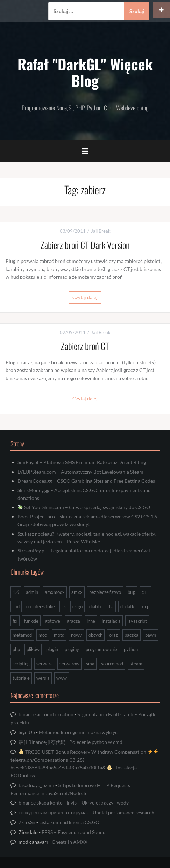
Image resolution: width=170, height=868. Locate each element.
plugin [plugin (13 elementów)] (52, 649)
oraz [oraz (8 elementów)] (114, 635)
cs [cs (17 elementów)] (64, 606)
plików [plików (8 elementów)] (33, 649)
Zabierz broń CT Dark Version (85, 245)
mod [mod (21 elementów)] (43, 635)
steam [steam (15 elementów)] (136, 664)
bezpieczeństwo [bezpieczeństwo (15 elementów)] (105, 592)
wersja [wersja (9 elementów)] (43, 678)
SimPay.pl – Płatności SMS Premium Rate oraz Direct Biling (82, 462)
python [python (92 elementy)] (131, 649)
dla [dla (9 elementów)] (111, 606)
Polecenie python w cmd (96, 742)
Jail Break (101, 231)
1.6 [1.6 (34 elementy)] (16, 592)
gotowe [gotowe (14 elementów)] (53, 621)
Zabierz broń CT (85, 346)
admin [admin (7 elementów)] (32, 592)
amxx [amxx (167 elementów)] (77, 592)
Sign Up (27, 732)
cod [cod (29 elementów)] (16, 606)
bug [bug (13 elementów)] (131, 592)
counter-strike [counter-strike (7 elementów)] (41, 606)
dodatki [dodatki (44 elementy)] (128, 606)
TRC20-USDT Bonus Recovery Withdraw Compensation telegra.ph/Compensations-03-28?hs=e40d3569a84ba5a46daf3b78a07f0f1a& (84, 760)
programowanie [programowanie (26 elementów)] (101, 649)
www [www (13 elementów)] (62, 678)
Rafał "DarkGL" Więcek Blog (85, 72)
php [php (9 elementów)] (16, 649)
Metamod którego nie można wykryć (78, 732)
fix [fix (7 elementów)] (15, 621)
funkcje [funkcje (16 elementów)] (31, 621)
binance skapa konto (41, 803)
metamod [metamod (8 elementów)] (22, 635)
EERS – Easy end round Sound (74, 832)
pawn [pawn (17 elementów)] (151, 635)
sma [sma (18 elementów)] (90, 664)
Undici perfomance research (123, 812)
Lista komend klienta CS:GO (69, 822)
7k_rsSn (27, 822)
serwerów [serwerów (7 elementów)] (69, 664)
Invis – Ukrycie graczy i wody (98, 803)
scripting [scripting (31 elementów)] (21, 664)
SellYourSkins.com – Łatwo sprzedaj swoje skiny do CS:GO (84, 507)
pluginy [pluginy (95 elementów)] (72, 649)
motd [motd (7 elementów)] (59, 635)
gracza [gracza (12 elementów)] (73, 621)
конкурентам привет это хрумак (54, 812)
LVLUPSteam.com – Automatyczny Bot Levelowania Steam (80, 472)
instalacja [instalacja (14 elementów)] (111, 621)
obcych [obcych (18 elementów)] (95, 635)
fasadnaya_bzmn (36, 785)
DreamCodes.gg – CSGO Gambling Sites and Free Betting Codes (86, 481)
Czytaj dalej (85, 297)
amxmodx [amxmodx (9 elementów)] (55, 592)
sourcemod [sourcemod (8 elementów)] (112, 664)
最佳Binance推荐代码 (42, 742)
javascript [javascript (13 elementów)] (137, 621)
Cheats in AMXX (70, 842)
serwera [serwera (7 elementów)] (45, 664)
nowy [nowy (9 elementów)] (76, 635)
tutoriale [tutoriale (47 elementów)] (21, 678)
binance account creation (46, 714)
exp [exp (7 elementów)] (146, 606)
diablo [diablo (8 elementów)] (95, 606)
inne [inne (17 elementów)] (91, 621)
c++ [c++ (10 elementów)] (146, 592)
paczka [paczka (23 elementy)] (132, 635)
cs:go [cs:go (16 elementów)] (77, 606)
